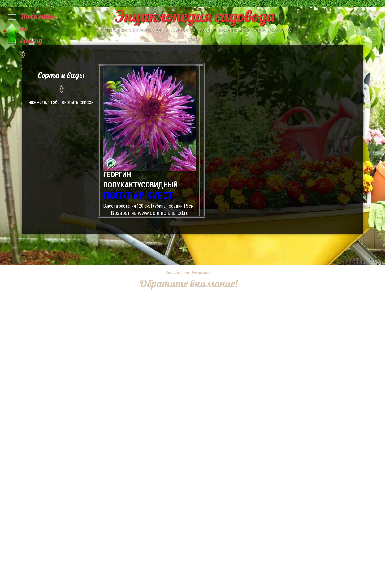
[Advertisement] (184, 329)
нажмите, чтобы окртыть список (61, 87)
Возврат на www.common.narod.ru (150, 213)
